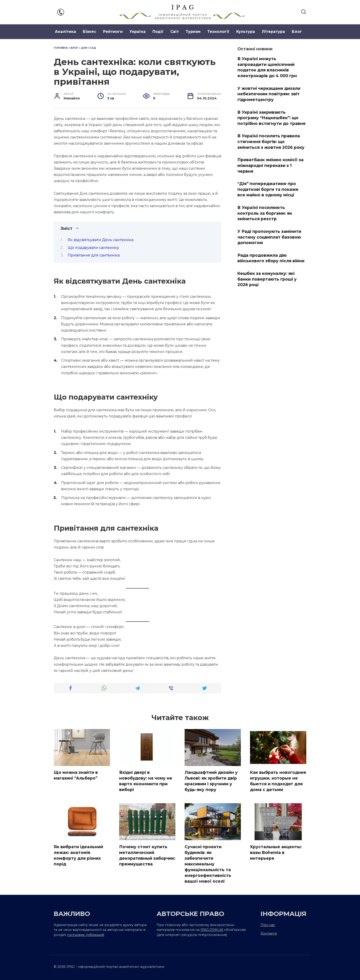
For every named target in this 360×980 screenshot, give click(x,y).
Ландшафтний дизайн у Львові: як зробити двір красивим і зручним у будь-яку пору (211, 781)
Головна (61, 48)
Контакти (269, 933)
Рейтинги (113, 32)
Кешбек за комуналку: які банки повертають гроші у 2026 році (267, 279)
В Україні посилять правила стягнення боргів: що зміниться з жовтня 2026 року (271, 141)
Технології (218, 32)
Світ (175, 32)
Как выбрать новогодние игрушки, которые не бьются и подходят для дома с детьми (278, 781)
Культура (246, 32)
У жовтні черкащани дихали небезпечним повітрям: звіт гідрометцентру (269, 94)
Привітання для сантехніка (94, 255)
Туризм (193, 32)
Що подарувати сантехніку (93, 248)
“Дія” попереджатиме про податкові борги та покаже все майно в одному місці (268, 189)
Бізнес (90, 32)
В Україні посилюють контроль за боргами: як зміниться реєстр (265, 213)
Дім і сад (89, 48)
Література (273, 32)
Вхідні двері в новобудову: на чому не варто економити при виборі (146, 781)
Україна (138, 32)
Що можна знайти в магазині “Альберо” (76, 775)
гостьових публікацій (86, 934)
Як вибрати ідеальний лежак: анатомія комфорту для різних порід (78, 855)
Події (158, 32)
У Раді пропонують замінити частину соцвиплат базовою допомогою (269, 237)
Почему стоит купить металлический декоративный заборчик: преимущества (147, 855)
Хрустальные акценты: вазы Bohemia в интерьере (276, 852)
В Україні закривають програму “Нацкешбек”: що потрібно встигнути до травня (271, 118)
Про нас (268, 924)
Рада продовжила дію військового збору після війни (271, 258)
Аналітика (65, 32)
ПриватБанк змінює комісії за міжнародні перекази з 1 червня (270, 165)
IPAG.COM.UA (212, 929)
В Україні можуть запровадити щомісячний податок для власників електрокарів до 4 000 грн (267, 67)
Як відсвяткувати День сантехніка (101, 240)
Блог (297, 32)
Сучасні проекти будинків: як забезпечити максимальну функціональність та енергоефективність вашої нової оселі (208, 863)
